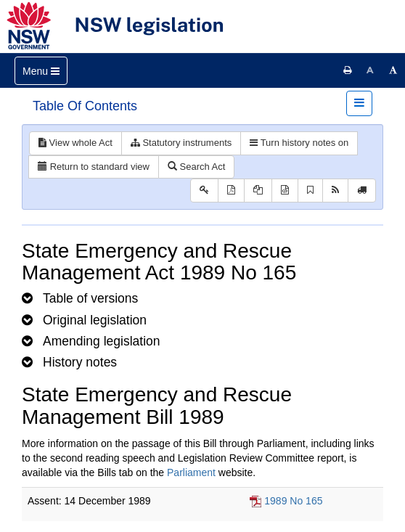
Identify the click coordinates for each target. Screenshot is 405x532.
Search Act (196, 167)
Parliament (191, 472)
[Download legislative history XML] (285, 191)
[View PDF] (231, 191)
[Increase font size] (393, 70)
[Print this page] (348, 70)
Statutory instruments (181, 143)
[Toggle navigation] (41, 71)
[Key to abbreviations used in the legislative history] (204, 191)
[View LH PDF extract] (258, 191)
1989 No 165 (293, 501)
